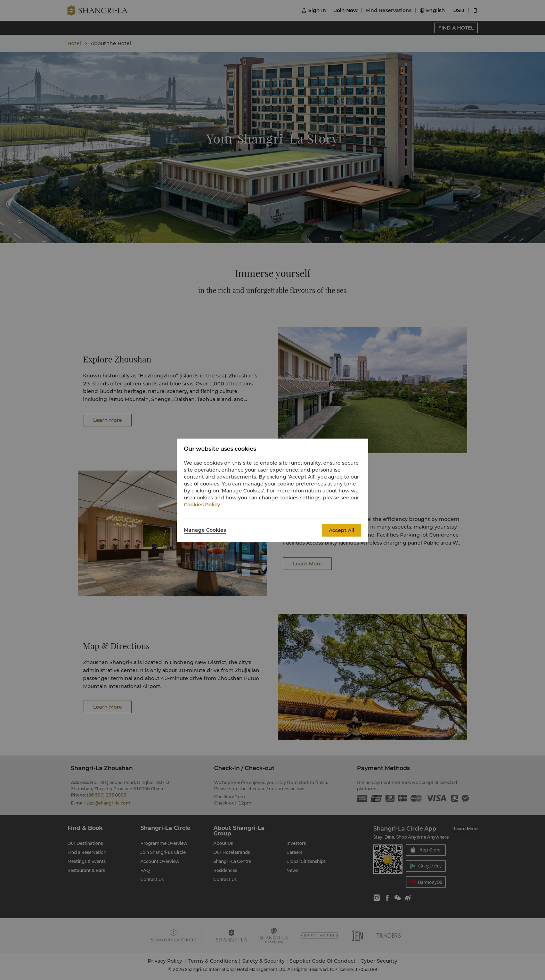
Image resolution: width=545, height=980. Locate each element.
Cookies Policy (202, 505)
